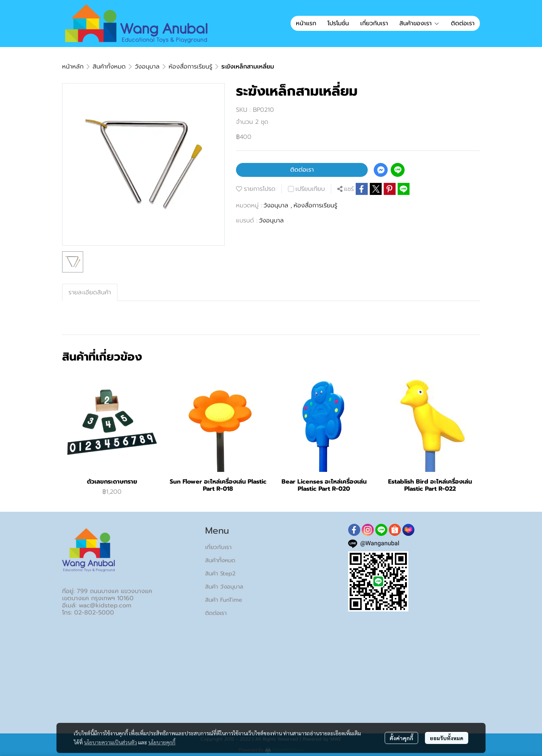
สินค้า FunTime (224, 600)
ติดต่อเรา (302, 170)
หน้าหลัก (73, 67)
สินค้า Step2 (220, 573)
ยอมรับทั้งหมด (447, 738)
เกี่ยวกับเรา (218, 547)
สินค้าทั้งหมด (109, 67)
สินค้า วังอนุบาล (224, 587)
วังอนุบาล (147, 67)
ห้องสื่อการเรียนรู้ (190, 67)
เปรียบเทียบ (310, 189)
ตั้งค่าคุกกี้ (401, 738)
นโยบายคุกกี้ (162, 742)
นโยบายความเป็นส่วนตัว (110, 742)
